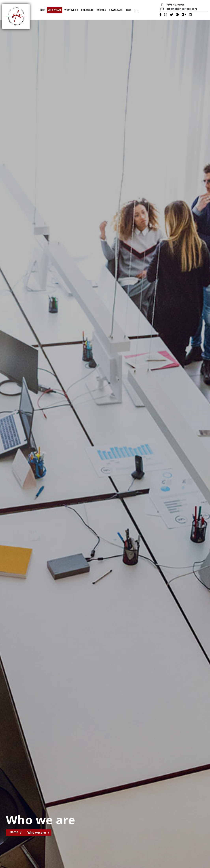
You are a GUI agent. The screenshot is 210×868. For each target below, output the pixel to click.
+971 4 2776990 (175, 5)
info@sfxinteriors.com (182, 9)
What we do (71, 10)
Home (42, 10)
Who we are (55, 10)
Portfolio (87, 10)
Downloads (116, 10)
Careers (101, 10)
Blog (128, 10)
